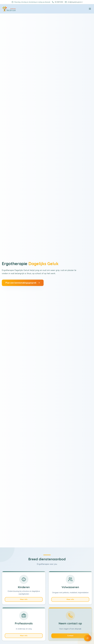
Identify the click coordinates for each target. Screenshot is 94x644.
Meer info (24, 599)
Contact (70, 635)
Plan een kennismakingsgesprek (23, 283)
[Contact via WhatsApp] (88, 638)
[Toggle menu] (90, 9)
